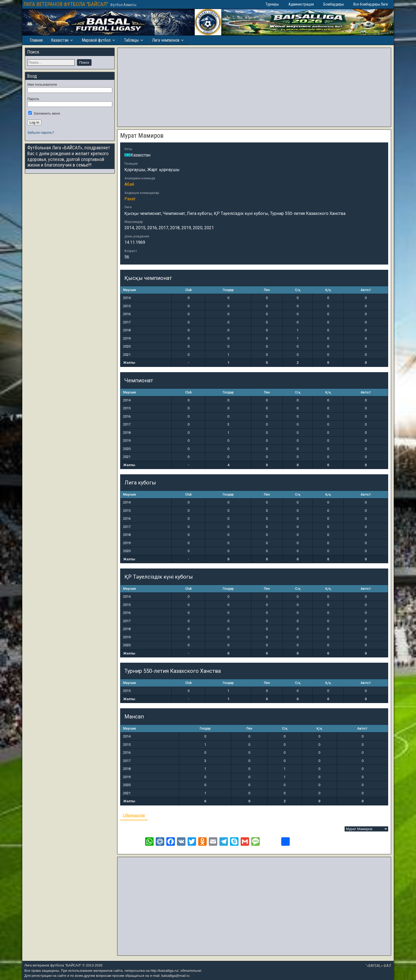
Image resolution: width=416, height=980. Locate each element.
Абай (129, 184)
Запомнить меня (44, 113)
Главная (36, 40)
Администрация (301, 4)
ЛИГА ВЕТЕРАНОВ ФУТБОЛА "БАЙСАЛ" (66, 4)
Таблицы (131, 40)
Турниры (272, 4)
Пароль (33, 99)
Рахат (130, 199)
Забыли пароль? (41, 133)
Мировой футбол (96, 40)
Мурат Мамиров (142, 136)
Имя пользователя (42, 84)
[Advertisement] (254, 87)
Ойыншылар (134, 815)
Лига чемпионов (166, 40)
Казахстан (60, 40)
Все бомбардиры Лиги (371, 4)
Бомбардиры (334, 4)
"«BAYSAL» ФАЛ (378, 966)
